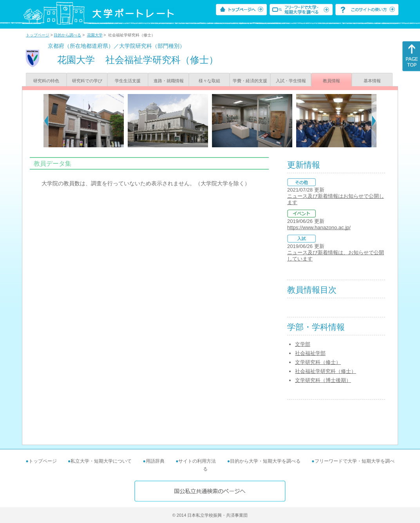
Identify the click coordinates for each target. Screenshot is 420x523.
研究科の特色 (46, 81)
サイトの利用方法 (197, 461)
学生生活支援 (128, 81)
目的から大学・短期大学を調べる (265, 461)
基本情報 (372, 81)
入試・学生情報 (291, 81)
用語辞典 (155, 461)
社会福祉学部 (310, 353)
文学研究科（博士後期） (323, 380)
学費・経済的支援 (250, 81)
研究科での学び (87, 81)
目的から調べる (67, 35)
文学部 (303, 344)
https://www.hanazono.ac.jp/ (319, 227)
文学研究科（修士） (318, 362)
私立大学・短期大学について (101, 461)
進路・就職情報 (169, 81)
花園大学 (95, 35)
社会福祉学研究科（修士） (326, 371)
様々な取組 (209, 81)
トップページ (38, 35)
